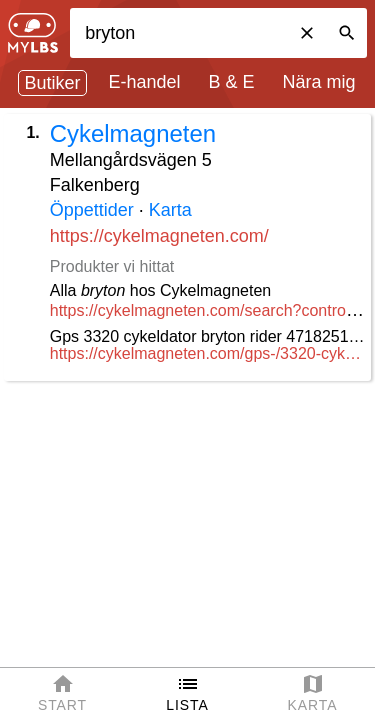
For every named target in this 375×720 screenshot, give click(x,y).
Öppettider (92, 210)
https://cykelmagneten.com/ (159, 236)
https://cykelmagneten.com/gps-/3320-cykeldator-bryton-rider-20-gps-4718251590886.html (208, 353)
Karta (170, 210)
